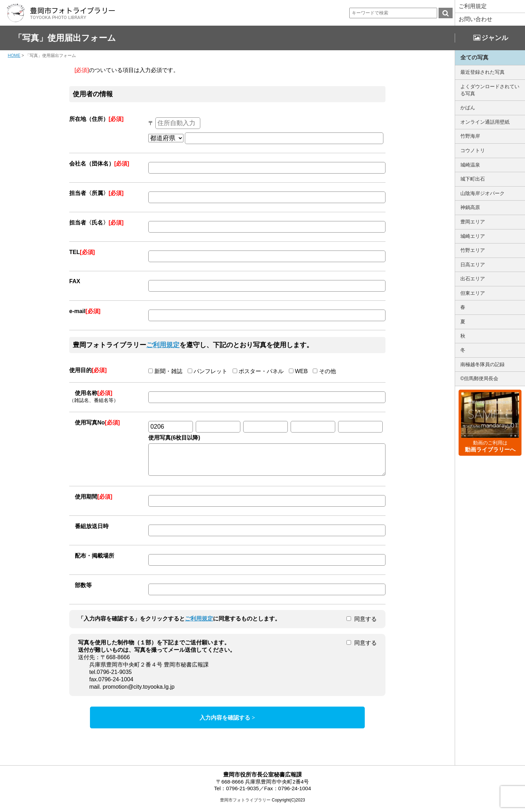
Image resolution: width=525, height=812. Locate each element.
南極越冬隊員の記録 (482, 364)
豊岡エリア (473, 222)
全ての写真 (474, 57)
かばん (468, 108)
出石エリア (473, 279)
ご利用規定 (473, 6)
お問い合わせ (475, 19)
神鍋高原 (470, 207)
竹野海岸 (470, 136)
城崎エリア (473, 236)
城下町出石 (473, 179)
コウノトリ (473, 150)
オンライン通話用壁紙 (485, 122)
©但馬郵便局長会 (479, 378)
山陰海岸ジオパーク (482, 193)
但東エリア (473, 293)
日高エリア (473, 265)
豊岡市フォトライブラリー (245, 805)
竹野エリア (473, 250)
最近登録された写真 (482, 72)
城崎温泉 (470, 165)
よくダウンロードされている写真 (490, 90)
